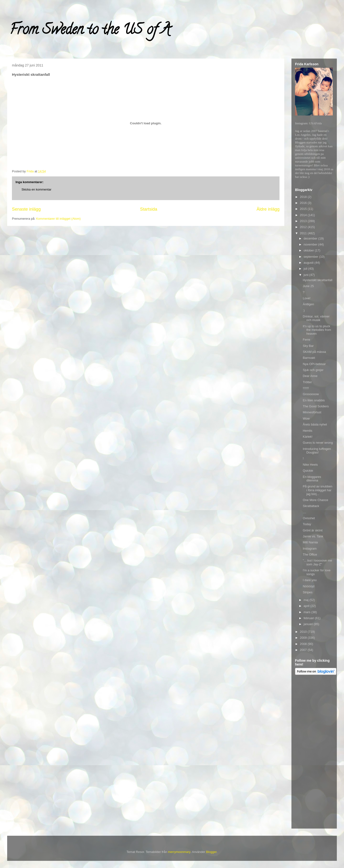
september (311, 257)
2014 (304, 215)
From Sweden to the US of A (90, 31)
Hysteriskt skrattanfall (317, 280)
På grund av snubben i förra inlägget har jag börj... (317, 490)
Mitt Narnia (310, 542)
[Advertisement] (314, 753)
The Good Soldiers (316, 406)
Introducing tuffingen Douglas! (317, 451)
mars (308, 612)
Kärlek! (307, 437)
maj (307, 600)
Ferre (306, 340)
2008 (304, 644)
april (307, 606)
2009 (304, 638)
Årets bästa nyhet (315, 424)
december (311, 238)
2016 (304, 203)
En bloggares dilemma (312, 479)
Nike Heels (310, 465)
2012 (304, 227)
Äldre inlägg (268, 209)
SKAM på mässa (314, 352)
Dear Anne (310, 376)
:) (304, 310)
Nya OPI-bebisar (314, 364)
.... (304, 512)
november (311, 244)
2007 (304, 650)
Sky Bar (308, 346)
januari (309, 624)
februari (309, 618)
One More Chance (315, 500)
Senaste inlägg (26, 209)
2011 (304, 233)
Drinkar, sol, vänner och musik (316, 318)
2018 (304, 197)
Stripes (307, 592)
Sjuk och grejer (313, 370)
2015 (304, 209)
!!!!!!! (306, 388)
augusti (309, 263)
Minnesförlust (312, 412)
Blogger (211, 852)
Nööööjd (308, 586)
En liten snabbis (314, 400)
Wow (306, 418)
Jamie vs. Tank (313, 536)
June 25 (308, 286)
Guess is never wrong (318, 443)
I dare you (310, 580)
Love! (306, 298)
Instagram (310, 549)
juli (306, 269)
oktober (309, 250)
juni (306, 275)
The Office (310, 554)
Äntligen (308, 304)
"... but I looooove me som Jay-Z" (317, 562)
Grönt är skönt (312, 530)
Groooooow (311, 394)
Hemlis (307, 431)
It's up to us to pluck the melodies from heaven (317, 330)
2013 (304, 221)
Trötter (307, 382)
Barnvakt (309, 358)
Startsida (149, 209)
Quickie (308, 471)
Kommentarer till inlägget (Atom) (58, 219)
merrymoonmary (179, 852)
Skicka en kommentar (36, 189)
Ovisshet (309, 518)
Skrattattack (311, 506)
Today (307, 524)
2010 (304, 632)
